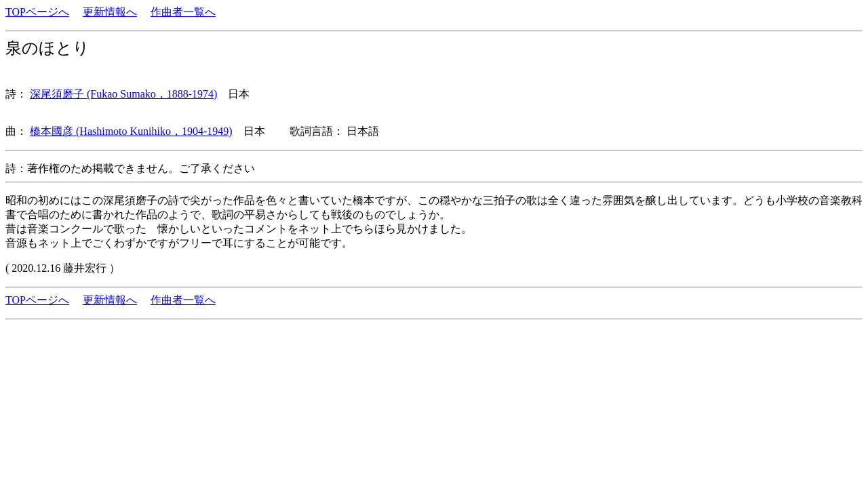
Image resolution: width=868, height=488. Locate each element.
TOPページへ (37, 12)
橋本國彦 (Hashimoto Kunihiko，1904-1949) (131, 131)
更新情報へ (110, 12)
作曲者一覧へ (183, 12)
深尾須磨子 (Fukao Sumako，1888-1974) (123, 94)
